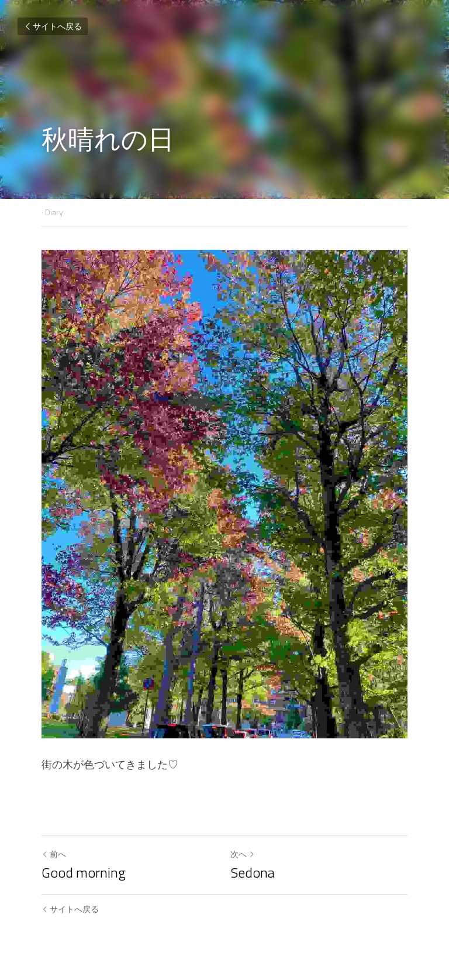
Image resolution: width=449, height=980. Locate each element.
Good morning (84, 872)
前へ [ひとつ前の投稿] (54, 854)
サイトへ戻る (53, 26)
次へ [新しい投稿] (243, 854)
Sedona (253, 872)
